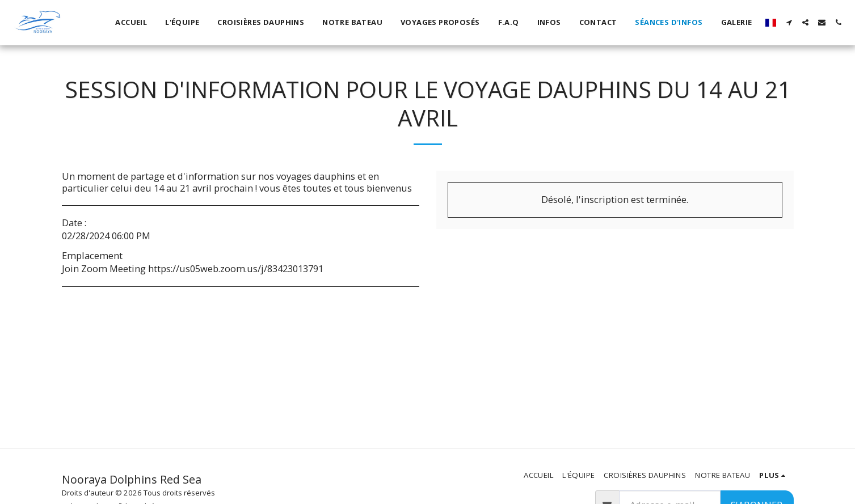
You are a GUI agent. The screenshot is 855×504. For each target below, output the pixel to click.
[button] (789, 22)
